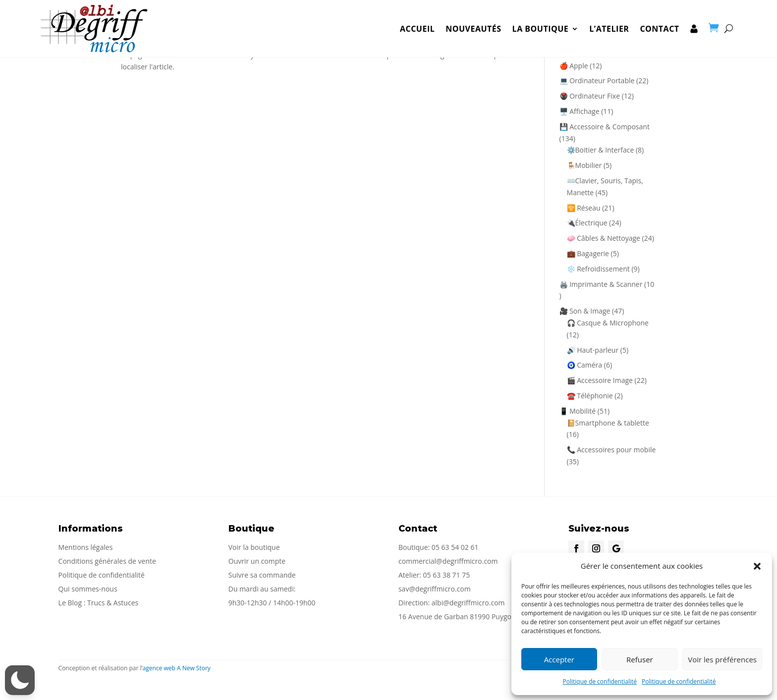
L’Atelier (609, 22)
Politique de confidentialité (600, 681)
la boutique (541, 22)
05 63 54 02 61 (455, 547)
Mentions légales (86, 547)
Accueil (417, 22)
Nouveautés (473, 22)
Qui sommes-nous (88, 589)
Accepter (559, 659)
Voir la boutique (254, 547)
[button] (757, 566)
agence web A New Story (177, 668)
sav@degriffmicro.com (435, 589)
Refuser (640, 659)
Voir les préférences (722, 659)
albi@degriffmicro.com (468, 603)
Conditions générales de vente (107, 561)
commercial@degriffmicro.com (448, 561)
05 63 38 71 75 (447, 575)
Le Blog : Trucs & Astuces (99, 603)
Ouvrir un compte (257, 561)
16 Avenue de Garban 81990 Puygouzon (463, 617)
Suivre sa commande (262, 575)
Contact (659, 22)
